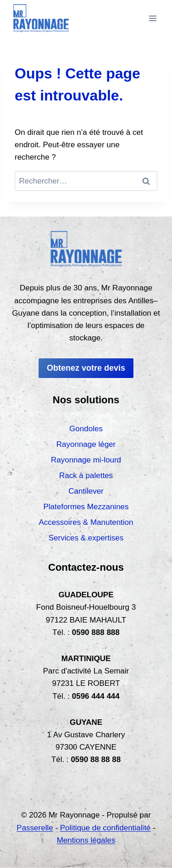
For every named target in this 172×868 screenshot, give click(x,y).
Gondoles (86, 429)
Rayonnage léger (86, 444)
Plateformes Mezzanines (86, 507)
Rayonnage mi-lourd (86, 460)
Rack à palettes (86, 476)
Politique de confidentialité (105, 828)
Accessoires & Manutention (86, 522)
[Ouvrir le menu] (153, 18)
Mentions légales (86, 840)
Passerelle (35, 828)
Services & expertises (86, 538)
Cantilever (86, 491)
